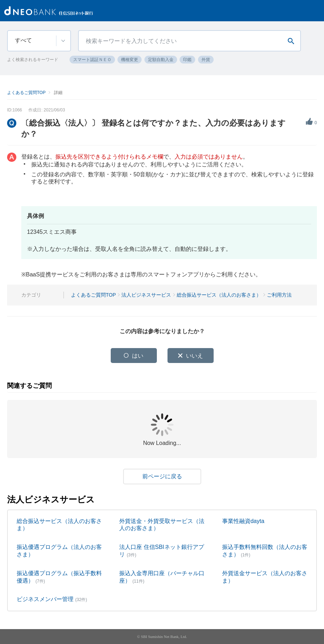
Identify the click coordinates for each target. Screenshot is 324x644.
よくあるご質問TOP (26, 93)
